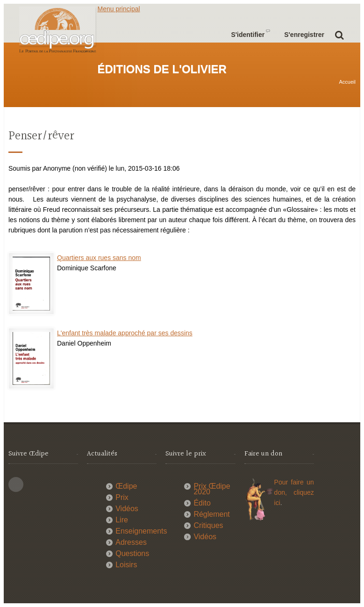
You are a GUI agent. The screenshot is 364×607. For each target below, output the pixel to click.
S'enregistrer (304, 35)
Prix (122, 497)
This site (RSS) (16, 484)
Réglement (211, 514)
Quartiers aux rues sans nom (99, 258)
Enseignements (141, 531)
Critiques (208, 525)
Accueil (347, 82)
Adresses (131, 542)
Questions (132, 553)
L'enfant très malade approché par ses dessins (125, 333)
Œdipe (126, 486)
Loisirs (126, 565)
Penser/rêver (41, 136)
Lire (122, 520)
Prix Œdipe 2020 (212, 489)
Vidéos (127, 509)
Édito (202, 503)
